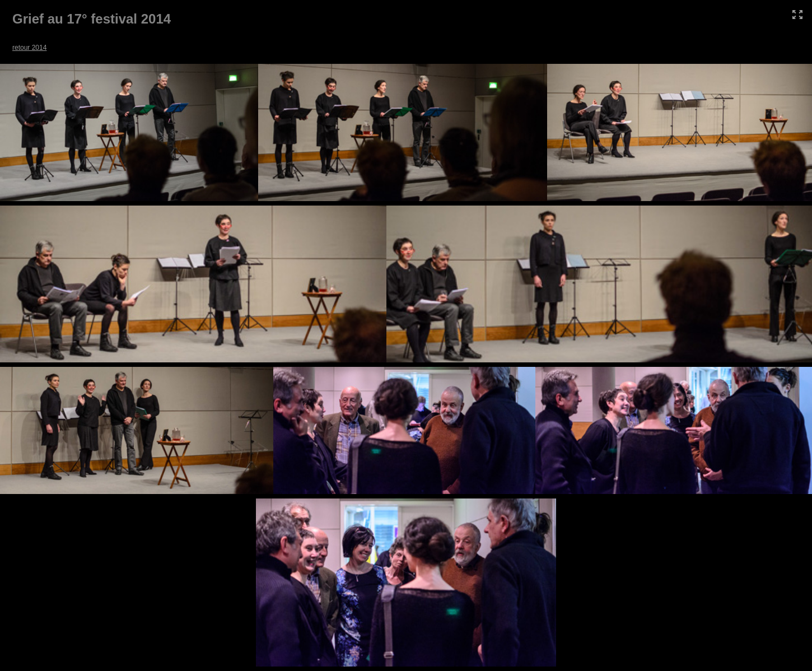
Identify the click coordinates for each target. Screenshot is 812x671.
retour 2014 (29, 48)
